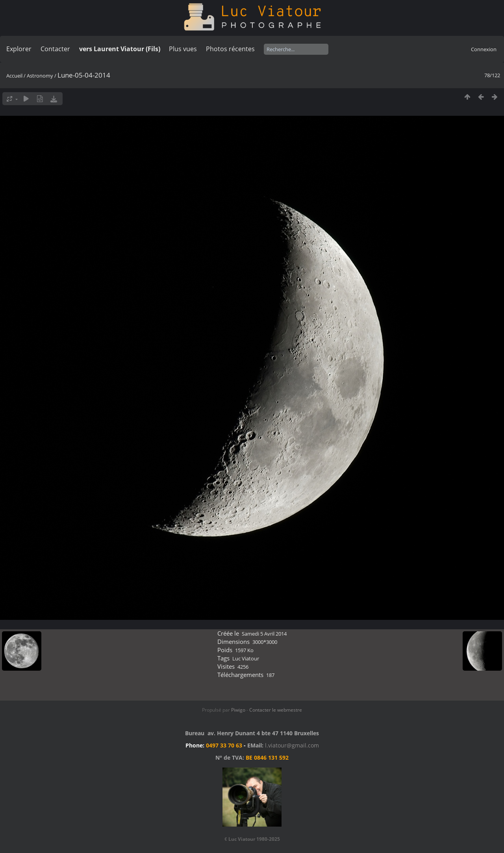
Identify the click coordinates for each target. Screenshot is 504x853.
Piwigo (238, 710)
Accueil (14, 76)
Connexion (484, 49)
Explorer (19, 49)
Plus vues (183, 49)
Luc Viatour (246, 658)
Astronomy (40, 76)
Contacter (55, 49)
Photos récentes (230, 49)
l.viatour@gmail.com (292, 745)
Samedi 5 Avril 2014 (264, 634)
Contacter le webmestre (276, 710)
